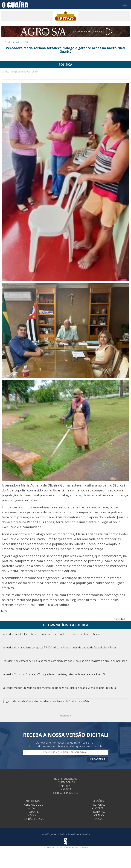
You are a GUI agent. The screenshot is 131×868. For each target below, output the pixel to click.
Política (28, 42)
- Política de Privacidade (66, 793)
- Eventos (98, 808)
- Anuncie (65, 789)
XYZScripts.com (82, 847)
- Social (98, 819)
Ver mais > (65, 716)
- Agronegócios (33, 805)
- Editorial (98, 805)
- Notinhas (98, 812)
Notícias (18, 42)
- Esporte (33, 812)
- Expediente (65, 786)
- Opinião (98, 815)
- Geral (33, 815)
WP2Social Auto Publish (53, 847)
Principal (8, 42)
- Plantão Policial (33, 819)
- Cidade (33, 808)
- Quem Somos (66, 782)
